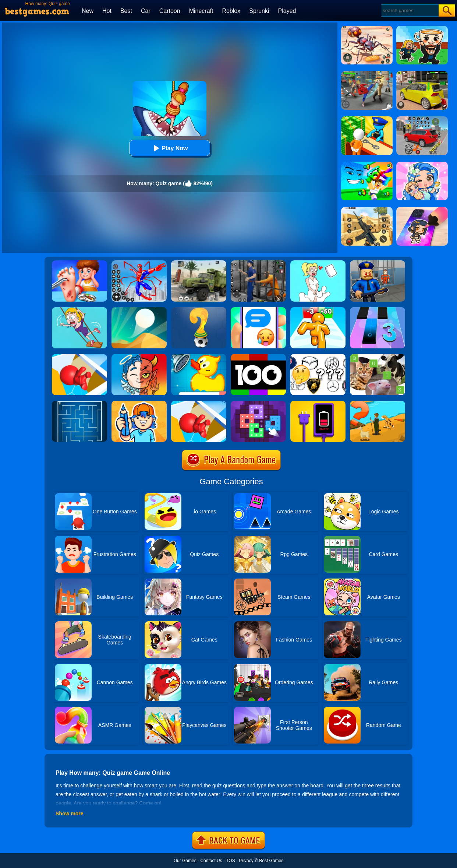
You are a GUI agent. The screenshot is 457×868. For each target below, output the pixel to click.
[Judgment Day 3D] (139, 356)
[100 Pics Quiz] (258, 356)
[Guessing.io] (139, 403)
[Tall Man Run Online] (318, 310)
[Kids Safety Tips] (79, 263)
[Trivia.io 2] (79, 356)
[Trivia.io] (199, 403)
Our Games (185, 861)
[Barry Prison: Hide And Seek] (378, 263)
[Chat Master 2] (258, 310)
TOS (230, 861)
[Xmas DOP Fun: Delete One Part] (318, 263)
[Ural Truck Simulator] (199, 263)
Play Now (169, 148)
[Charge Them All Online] (318, 403)
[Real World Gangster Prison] (258, 263)
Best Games (271, 861)
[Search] (409, 10)
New (88, 11)
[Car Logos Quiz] (318, 356)
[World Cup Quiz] (199, 310)
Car (146, 11)
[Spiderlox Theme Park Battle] (139, 263)
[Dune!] (139, 310)
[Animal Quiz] (378, 356)
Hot (107, 11)
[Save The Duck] (199, 356)
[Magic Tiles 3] (378, 310)
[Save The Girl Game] (79, 310)
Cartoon (170, 11)
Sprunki (259, 11)
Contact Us (211, 861)
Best (126, 11)
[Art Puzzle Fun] (258, 403)
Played (287, 11)
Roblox (231, 11)
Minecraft (201, 11)
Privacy (246, 861)
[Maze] (79, 403)
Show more (69, 813)
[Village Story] (378, 403)
